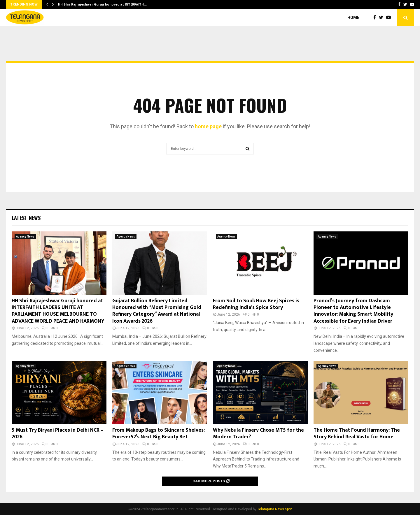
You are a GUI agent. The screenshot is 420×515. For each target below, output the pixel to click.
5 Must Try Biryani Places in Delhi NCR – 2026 (58, 434)
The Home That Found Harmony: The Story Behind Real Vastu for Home (357, 434)
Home (353, 17)
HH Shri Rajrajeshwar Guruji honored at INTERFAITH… (102, 4)
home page (208, 126)
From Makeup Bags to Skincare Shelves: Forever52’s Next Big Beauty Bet (159, 434)
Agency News (25, 237)
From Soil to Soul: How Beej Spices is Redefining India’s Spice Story (256, 304)
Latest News (26, 218)
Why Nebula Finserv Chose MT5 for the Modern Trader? (258, 434)
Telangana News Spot (275, 509)
